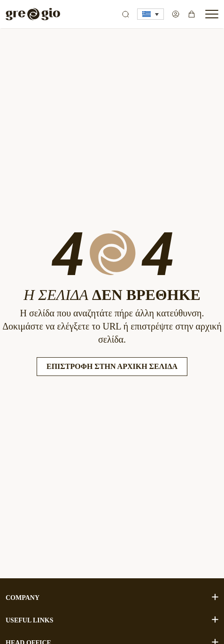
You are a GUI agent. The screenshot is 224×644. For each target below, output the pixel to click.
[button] (151, 14)
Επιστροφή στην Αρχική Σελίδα (112, 366)
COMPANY (112, 597)
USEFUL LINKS (112, 620)
